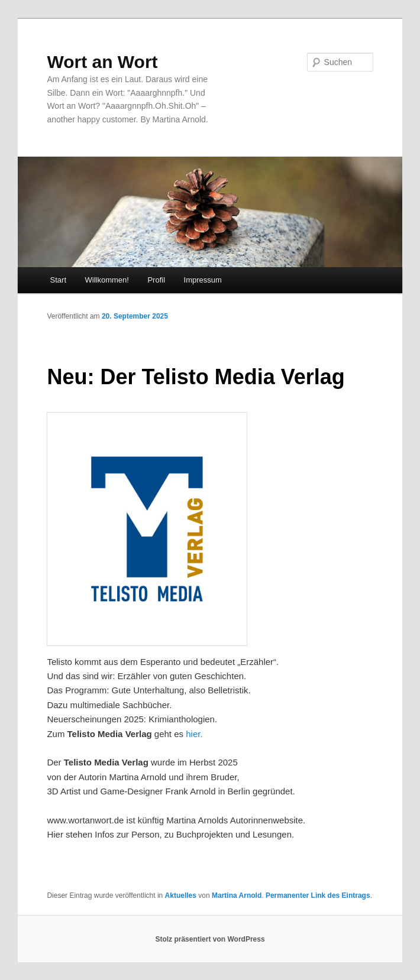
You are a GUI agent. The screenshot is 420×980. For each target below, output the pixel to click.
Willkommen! (107, 280)
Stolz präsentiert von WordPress (210, 939)
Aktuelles (181, 895)
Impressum (203, 280)
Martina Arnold (237, 895)
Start (58, 280)
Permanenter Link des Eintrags (318, 895)
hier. (194, 734)
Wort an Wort (102, 62)
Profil (156, 280)
